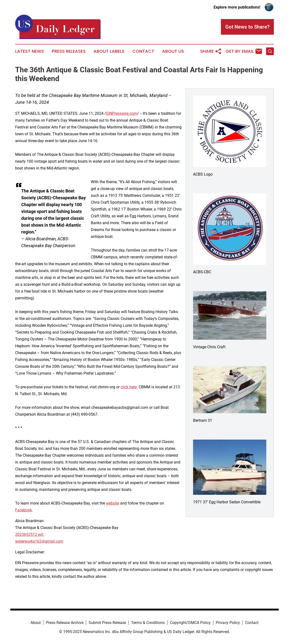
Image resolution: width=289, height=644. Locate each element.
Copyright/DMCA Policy (190, 623)
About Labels (109, 51)
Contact (143, 51)
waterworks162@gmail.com (39, 541)
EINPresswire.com (122, 113)
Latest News (30, 51)
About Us (173, 51)
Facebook (24, 510)
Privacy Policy (228, 623)
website (113, 503)
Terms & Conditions (148, 623)
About (36, 623)
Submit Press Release (107, 623)
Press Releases (69, 51)
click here (129, 387)
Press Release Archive (65, 623)
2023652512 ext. (30, 534)
